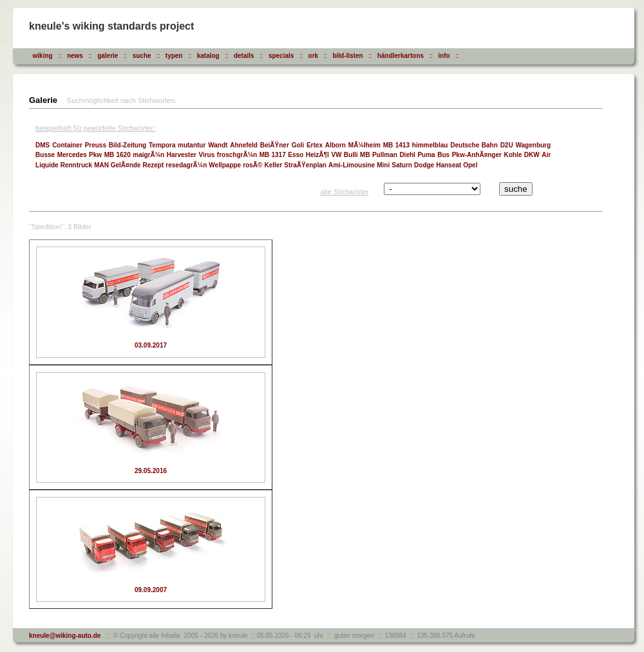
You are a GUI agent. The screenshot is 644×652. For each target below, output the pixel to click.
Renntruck (76, 165)
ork (314, 56)
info (444, 56)
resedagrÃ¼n (186, 165)
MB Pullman (379, 155)
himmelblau (430, 145)
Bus (443, 155)
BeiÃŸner (275, 145)
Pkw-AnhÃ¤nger (477, 155)
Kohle (513, 155)
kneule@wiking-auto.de (65, 636)
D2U (507, 145)
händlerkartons (401, 56)
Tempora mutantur (177, 145)
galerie (108, 56)
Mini (383, 165)
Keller (273, 165)
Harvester (182, 155)
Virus (206, 155)
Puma (426, 155)
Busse (45, 155)
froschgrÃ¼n (237, 155)
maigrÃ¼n (148, 155)
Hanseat (449, 165)
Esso (296, 155)
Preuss (96, 145)
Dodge (424, 165)
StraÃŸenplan (305, 165)
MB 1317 (273, 155)
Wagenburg (533, 145)
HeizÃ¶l (317, 155)
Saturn (402, 165)
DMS (43, 145)
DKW (532, 155)
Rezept (154, 165)
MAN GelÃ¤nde (117, 165)
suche (142, 56)
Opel (470, 165)
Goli (298, 145)
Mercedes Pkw (80, 155)
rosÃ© (252, 165)
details (244, 56)
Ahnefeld (244, 145)
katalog (208, 56)
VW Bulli (344, 155)
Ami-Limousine (352, 165)
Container (67, 145)
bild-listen (347, 56)
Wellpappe (225, 165)
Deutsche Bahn (474, 145)
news (75, 56)
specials (281, 56)
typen (174, 56)
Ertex (315, 145)
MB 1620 (118, 155)
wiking (43, 56)
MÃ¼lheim (365, 145)
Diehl (407, 155)
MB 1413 (396, 145)
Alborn (336, 145)
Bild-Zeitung (128, 145)
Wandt (218, 145)
